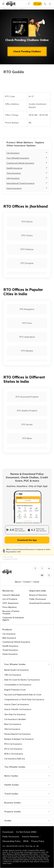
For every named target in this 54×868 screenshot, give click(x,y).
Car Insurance (13, 153)
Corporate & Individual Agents (13, 619)
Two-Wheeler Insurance (18, 158)
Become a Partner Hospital (11, 612)
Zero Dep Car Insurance (15, 714)
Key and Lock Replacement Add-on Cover (23, 695)
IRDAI (26, 841)
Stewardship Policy (11, 841)
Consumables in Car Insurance (18, 685)
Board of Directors (38, 595)
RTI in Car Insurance (13, 744)
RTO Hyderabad (27, 337)
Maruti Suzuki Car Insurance (17, 670)
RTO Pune (27, 323)
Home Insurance (14, 188)
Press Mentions (10, 607)
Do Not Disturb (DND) (26, 832)
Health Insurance (14, 168)
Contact (27, 582)
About (18, 582)
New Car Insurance (13, 724)
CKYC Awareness (11, 603)
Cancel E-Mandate (11, 595)
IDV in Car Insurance (13, 749)
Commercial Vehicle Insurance (20, 163)
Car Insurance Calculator (15, 719)
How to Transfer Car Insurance (18, 709)
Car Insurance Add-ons (15, 759)
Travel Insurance (10, 650)
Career (36, 582)
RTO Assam (27, 424)
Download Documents (40, 603)
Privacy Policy (38, 841)
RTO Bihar (27, 438)
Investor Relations (30, 837)
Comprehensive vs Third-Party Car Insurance (24, 699)
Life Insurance (13, 178)
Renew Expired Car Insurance (17, 734)
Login (39, 4)
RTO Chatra (27, 235)
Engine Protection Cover (15, 690)
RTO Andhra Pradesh (27, 411)
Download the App (27, 540)
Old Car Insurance (12, 729)
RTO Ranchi (27, 222)
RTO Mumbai (27, 351)
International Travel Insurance (20, 183)
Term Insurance (14, 173)
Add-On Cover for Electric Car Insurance (22, 680)
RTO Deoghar (27, 263)
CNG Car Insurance (13, 675)
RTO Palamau (27, 249)
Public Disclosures (38, 599)
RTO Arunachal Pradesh (27, 397)
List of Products (10, 599)
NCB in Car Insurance (14, 754)
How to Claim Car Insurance (17, 704)
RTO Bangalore (27, 309)
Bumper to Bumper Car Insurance (19, 739)
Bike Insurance (9, 638)
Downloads (8, 832)
